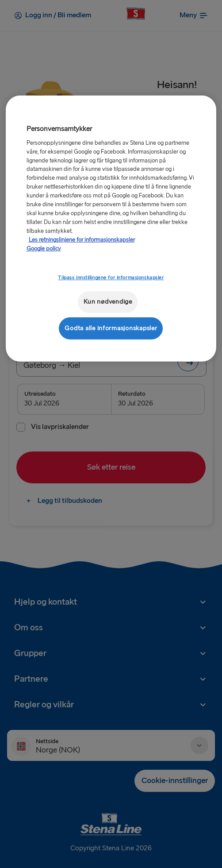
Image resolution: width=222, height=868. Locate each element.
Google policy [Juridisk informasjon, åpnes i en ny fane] (44, 249)
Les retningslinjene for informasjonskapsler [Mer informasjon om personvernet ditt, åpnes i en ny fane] (82, 240)
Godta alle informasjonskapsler (111, 328)
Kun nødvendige (108, 302)
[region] (111, 229)
